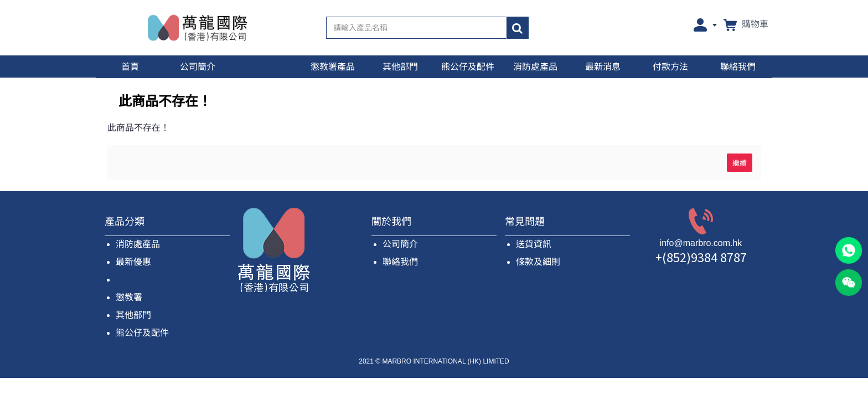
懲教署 (129, 297)
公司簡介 (400, 244)
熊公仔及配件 (142, 333)
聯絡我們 (400, 262)
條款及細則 (538, 262)
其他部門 (133, 315)
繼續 (740, 162)
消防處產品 (138, 244)
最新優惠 (133, 262)
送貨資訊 (534, 244)
